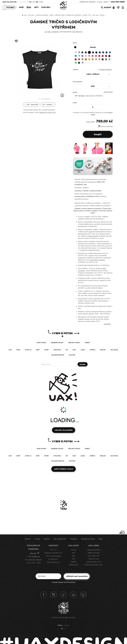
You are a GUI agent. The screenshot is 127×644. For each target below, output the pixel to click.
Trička (52, 15)
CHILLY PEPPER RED (84, 60)
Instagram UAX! (54, 596)
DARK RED (88, 60)
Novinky (47, 540)
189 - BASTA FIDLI (31, 105)
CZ (30, 2)
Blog (100, 540)
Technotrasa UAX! (83, 596)
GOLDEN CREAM (107, 60)
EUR (41, 2)
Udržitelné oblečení (94, 551)
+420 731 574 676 (9, 2)
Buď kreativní (74, 566)
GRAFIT (88, 52)
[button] (110, 150)
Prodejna (74, 540)
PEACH (99, 60)
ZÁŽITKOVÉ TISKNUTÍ (88, 2)
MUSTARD (76, 64)
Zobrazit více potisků (64, 432)
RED (80, 60)
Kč (37, 2)
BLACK (102, 15)
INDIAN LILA (76, 60)
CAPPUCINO (84, 64)
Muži (21, 7)
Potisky (11, 7)
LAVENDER (95, 56)
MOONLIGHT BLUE (107, 52)
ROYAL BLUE (76, 56)
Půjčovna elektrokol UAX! (94, 566)
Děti (36, 7)
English (67, 627)
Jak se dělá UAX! (60, 540)
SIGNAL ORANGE (103, 60)
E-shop (37, 540)
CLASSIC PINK (107, 56)
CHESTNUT (88, 64)
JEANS (95, 52)
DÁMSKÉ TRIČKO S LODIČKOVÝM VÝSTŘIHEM (68, 15)
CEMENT (80, 52)
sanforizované (93, 238)
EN (34, 2)
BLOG (106, 2)
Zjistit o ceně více (105, 128)
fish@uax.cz (36, 558)
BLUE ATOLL (84, 56)
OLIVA (91, 64)
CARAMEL (80, 64)
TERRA (91, 60)
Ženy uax (31, 15)
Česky (60, 627)
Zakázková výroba (88, 540)
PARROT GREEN (99, 64)
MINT (107, 64)
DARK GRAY (84, 52)
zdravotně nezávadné (98, 261)
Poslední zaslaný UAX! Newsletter (63, 584)
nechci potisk (108, 93)
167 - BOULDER (48, 105)
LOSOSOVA (103, 56)
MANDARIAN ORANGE (95, 60)
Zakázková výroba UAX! (47, 112)
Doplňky (46, 7)
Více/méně (107, 326)
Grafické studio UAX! (94, 563)
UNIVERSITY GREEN (103, 64)
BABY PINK (99, 56)
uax (25, 15)
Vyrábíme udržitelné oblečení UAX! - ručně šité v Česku (23, 15)
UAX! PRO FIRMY (118, 2)
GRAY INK (103, 52)
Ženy (29, 7)
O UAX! (99, 2)
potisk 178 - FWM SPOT (91, 15)
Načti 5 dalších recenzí (63, 470)
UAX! (60, 619)
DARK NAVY (99, 52)
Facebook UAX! (44, 596)
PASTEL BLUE (88, 56)
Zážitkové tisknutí (94, 554)
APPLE (95, 64)
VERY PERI (91, 56)
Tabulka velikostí (106, 71)
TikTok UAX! (63, 596)
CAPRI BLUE (80, 56)
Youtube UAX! (73, 596)
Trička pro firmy (94, 560)
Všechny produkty (42, 15)
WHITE (76, 52)
